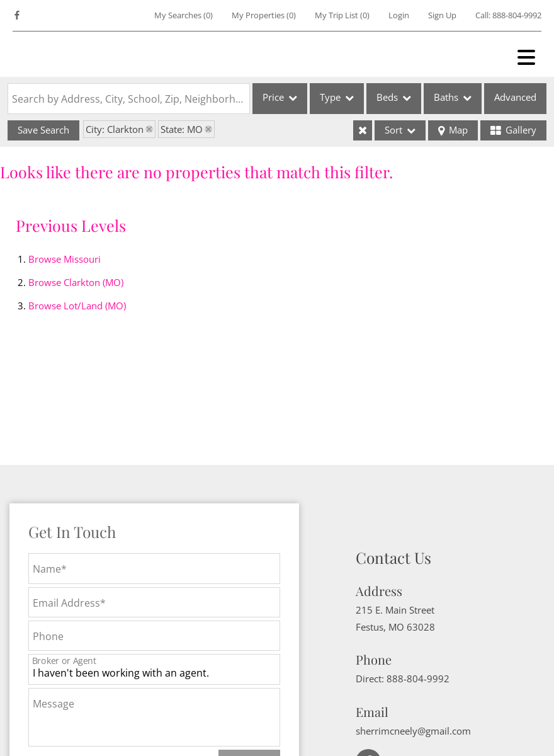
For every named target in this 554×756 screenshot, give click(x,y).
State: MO (182, 129)
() (184, 15)
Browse (65, 259)
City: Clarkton (115, 129)
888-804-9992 (517, 15)
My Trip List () (342, 15)
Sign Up (442, 15)
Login (399, 15)
